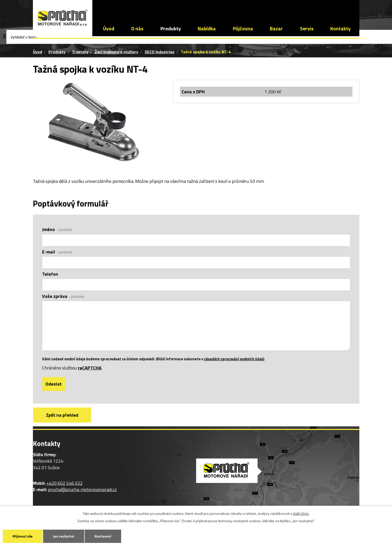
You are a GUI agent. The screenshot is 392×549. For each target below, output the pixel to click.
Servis (307, 29)
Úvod (109, 29)
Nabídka (207, 29)
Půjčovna (243, 29)
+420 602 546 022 (127, 9)
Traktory (80, 52)
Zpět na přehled (63, 422)
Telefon (50, 274)
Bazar (276, 29)
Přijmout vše (24, 536)
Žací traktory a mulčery (116, 52)
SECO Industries (160, 52)
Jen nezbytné (67, 536)
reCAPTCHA (90, 375)
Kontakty (340, 29)
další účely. (301, 513)
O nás (137, 29)
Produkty (171, 29)
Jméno (57, 229)
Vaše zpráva (63, 296)
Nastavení (108, 536)
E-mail (57, 252)
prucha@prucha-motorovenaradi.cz (190, 9)
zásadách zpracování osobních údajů (234, 366)
